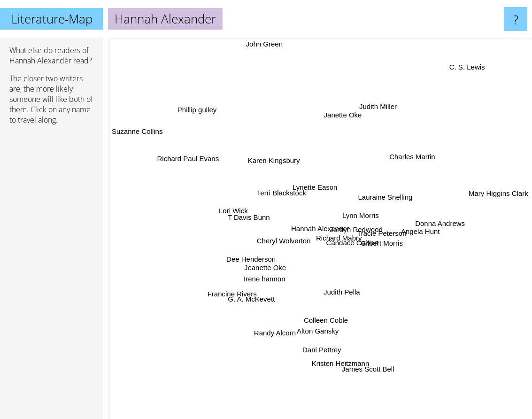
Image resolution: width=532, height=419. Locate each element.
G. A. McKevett (255, 293)
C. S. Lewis (473, 60)
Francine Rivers (231, 314)
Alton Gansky (299, 332)
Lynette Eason (315, 181)
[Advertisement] (52, 276)
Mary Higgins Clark (498, 194)
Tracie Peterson (393, 233)
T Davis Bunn (237, 219)
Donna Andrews (427, 223)
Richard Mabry (335, 230)
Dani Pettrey (321, 350)
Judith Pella (344, 298)
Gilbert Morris (392, 248)
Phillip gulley (195, 112)
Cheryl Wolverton (287, 238)
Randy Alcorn (270, 327)
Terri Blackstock (283, 181)
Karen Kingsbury (289, 140)
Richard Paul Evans (187, 161)
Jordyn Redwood (345, 224)
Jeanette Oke (262, 274)
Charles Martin (417, 161)
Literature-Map (52, 19)
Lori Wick (222, 208)
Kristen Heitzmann (353, 370)
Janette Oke (343, 109)
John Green (272, 44)
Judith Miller (366, 114)
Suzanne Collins (145, 142)
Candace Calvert (351, 243)
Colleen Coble (333, 327)
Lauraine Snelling (394, 204)
